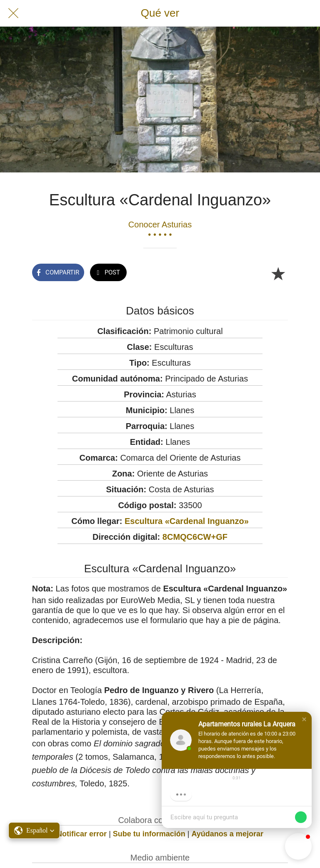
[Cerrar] (13, 13)
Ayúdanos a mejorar (227, 834)
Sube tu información (149, 834)
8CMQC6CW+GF (195, 537)
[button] (304, 719)
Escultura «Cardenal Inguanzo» (187, 521)
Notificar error (82, 834)
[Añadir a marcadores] (278, 273)
